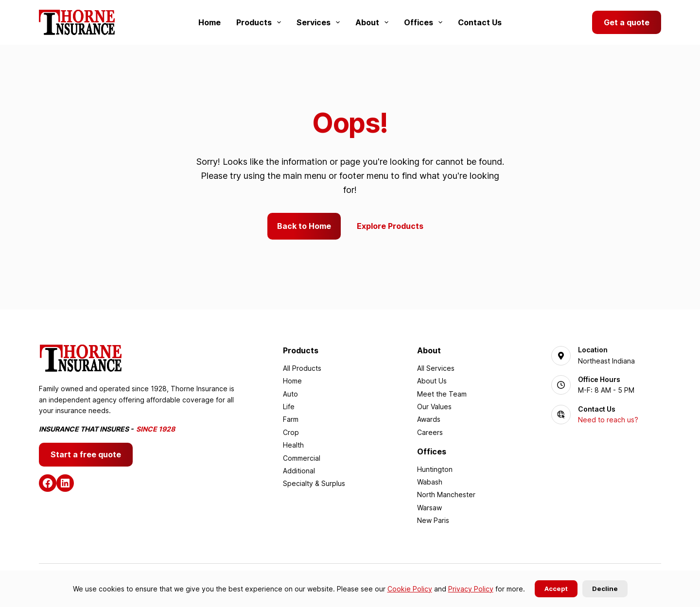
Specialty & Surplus (314, 483)
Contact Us (480, 22)
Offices (425, 22)
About (374, 22)
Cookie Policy (410, 589)
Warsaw (429, 508)
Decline (605, 589)
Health (293, 445)
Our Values (434, 407)
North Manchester (446, 494)
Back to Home (304, 226)
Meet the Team (442, 394)
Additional (299, 471)
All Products (302, 368)
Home (210, 22)
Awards (429, 419)
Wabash (430, 482)
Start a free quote (86, 454)
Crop (291, 432)
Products (261, 22)
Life (289, 407)
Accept (556, 589)
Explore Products (390, 226)
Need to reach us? (608, 420)
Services (320, 22)
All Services (436, 368)
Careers (430, 432)
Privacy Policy (471, 589)
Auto (290, 394)
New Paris (433, 520)
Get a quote (627, 22)
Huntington (435, 469)
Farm (291, 419)
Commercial (302, 458)
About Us (432, 381)
